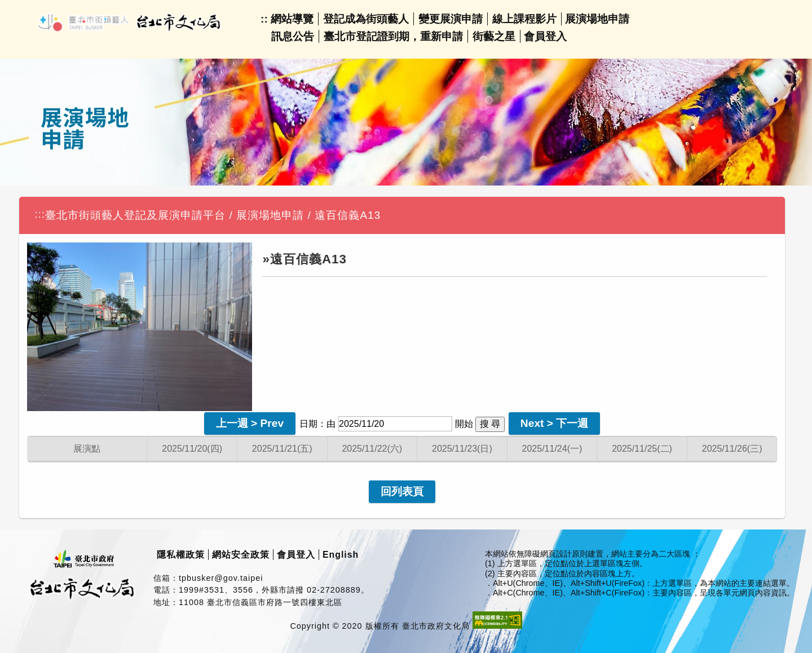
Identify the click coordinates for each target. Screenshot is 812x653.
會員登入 (545, 36)
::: (40, 214)
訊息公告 (293, 36)
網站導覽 (292, 19)
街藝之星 (494, 36)
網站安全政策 (241, 555)
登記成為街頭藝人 (366, 19)
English (341, 555)
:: (264, 19)
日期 (308, 424)
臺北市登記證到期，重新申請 (393, 36)
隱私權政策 (181, 555)
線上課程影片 (524, 19)
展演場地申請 (597, 19)
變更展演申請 (451, 19)
